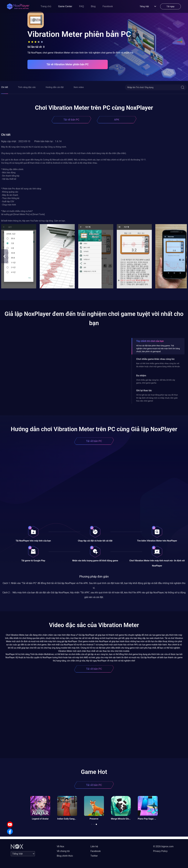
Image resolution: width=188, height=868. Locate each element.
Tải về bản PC (71, 120)
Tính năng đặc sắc (27, 87)
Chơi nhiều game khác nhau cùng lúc (155, 359)
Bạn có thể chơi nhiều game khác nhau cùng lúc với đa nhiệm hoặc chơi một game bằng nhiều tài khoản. (158, 365)
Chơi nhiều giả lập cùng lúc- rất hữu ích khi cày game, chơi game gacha (156, 381)
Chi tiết (5, 87)
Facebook (108, 6)
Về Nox (61, 846)
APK (117, 120)
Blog (93, 6)
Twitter (94, 856)
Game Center (65, 6)
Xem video (79, 87)
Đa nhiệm (141, 376)
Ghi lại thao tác (144, 390)
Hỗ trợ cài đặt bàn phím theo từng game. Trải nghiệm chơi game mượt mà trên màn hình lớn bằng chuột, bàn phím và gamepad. (158, 349)
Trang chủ (46, 6)
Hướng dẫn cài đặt (55, 87)
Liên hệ (94, 846)
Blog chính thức (65, 856)
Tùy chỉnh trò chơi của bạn (150, 341)
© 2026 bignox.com (163, 846)
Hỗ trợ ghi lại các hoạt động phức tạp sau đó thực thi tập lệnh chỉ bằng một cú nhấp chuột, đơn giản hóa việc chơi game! (157, 398)
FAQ (82, 6)
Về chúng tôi (63, 851)
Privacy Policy (160, 851)
